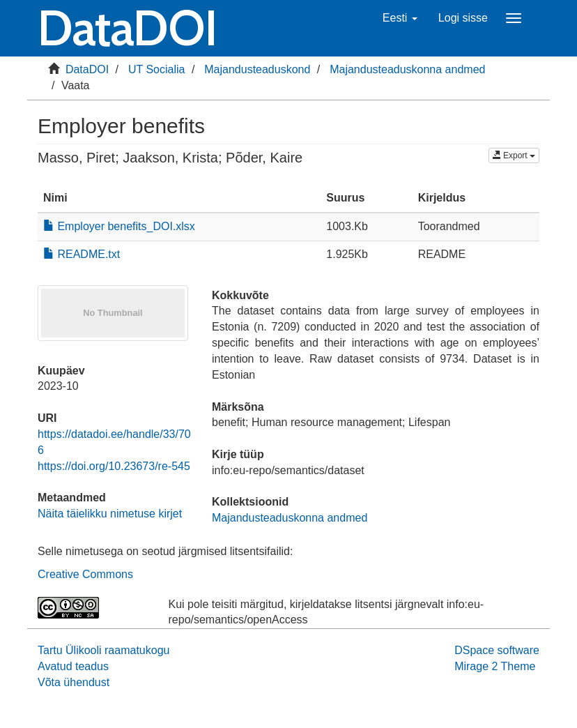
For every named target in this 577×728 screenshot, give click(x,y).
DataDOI (87, 69)
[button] (400, 18)
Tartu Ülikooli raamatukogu (103, 650)
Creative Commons (85, 574)
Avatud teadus (73, 666)
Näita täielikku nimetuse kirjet (110, 514)
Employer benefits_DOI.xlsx (119, 226)
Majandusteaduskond (257, 69)
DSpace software (497, 650)
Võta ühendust (74, 682)
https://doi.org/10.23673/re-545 (114, 466)
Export (514, 156)
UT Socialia (157, 69)
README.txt (82, 254)
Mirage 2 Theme (495, 666)
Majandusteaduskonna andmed (407, 69)
